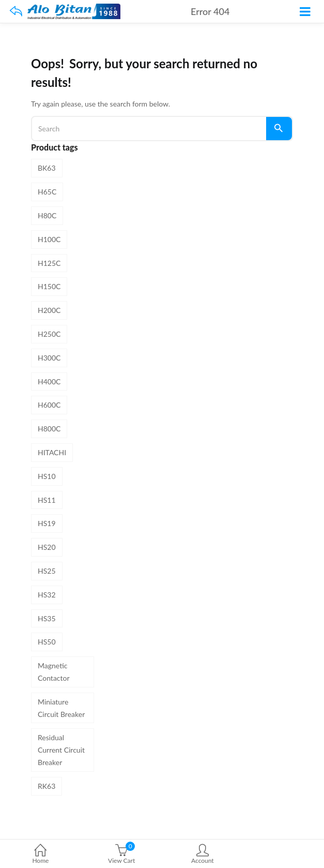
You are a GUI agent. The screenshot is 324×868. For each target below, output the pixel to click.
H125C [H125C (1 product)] (49, 263)
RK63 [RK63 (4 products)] (47, 786)
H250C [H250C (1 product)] (49, 334)
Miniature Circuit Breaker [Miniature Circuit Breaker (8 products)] (61, 708)
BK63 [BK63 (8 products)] (47, 168)
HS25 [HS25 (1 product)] (47, 571)
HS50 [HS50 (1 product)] (47, 642)
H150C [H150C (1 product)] (49, 286)
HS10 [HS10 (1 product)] (47, 476)
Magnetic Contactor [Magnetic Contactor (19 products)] (54, 672)
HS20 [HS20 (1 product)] (47, 547)
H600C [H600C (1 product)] (49, 405)
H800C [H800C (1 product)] (49, 429)
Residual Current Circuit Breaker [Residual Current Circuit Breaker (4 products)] (61, 750)
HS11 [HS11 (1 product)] (47, 500)
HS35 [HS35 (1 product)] (47, 618)
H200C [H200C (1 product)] (49, 310)
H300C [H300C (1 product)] (49, 358)
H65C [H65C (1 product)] (47, 192)
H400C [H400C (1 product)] (49, 381)
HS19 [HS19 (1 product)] (47, 523)
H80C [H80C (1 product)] (47, 215)
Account (203, 855)
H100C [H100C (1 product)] (49, 239)
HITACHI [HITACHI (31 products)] (52, 452)
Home (41, 855)
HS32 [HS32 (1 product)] (47, 595)
